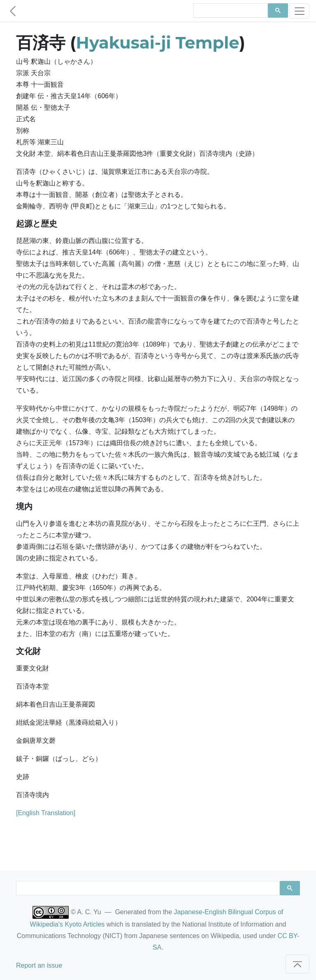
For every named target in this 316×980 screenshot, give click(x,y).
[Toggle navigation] (300, 11)
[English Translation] (46, 813)
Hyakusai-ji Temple (158, 43)
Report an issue (39, 965)
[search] (230, 11)
